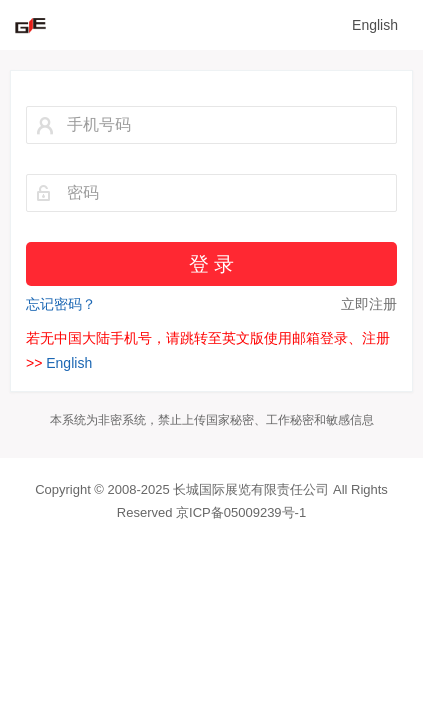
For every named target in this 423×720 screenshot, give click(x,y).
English (375, 25)
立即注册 (369, 304)
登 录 (211, 264)
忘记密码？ (61, 304)
